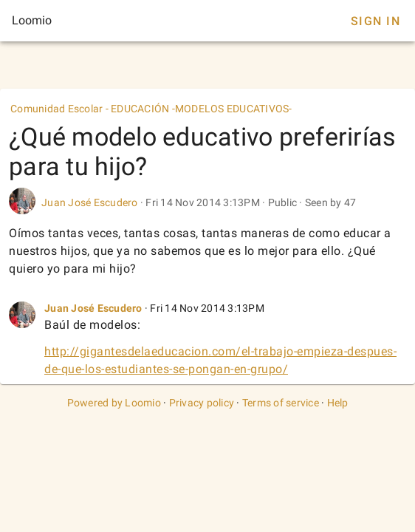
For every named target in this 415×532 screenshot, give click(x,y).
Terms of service (281, 403)
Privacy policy (202, 403)
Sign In (375, 21)
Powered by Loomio (114, 403)
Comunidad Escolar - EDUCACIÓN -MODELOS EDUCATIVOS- (151, 109)
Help (338, 403)
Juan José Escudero (90, 202)
